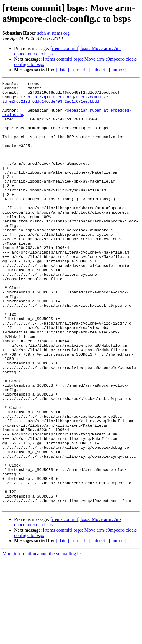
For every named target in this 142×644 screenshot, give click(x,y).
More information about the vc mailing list (43, 639)
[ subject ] (98, 70)
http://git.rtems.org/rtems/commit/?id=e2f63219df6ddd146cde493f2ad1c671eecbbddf (55, 103)
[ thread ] (79, 70)
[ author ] (118, 70)
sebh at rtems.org (53, 33)
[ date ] (62, 70)
